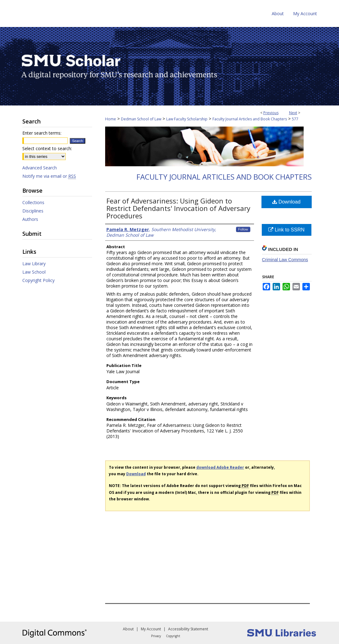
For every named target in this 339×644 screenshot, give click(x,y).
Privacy (156, 636)
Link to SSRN (286, 230)
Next (293, 113)
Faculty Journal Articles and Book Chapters (250, 119)
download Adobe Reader (220, 467)
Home (111, 119)
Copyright (173, 636)
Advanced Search (40, 168)
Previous (271, 113)
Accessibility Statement (188, 629)
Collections (33, 202)
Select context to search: (47, 148)
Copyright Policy (38, 280)
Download (286, 202)
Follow (243, 229)
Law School (34, 272)
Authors (30, 219)
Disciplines (33, 211)
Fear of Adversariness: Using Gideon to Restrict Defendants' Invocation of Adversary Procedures (178, 208)
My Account (151, 629)
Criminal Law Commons (285, 260)
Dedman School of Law (141, 119)
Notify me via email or (49, 176)
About (128, 629)
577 (295, 119)
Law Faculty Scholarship (187, 119)
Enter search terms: (42, 133)
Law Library (34, 264)
